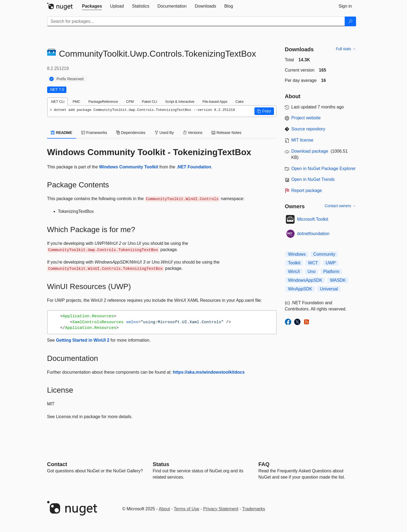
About (164, 509)
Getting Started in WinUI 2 (83, 340)
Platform (331, 272)
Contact (57, 464)
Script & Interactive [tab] (180, 102)
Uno (311, 272)
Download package (310, 151)
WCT (313, 263)
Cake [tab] (240, 102)
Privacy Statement (221, 509)
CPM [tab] (130, 102)
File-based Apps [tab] (215, 102)
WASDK (338, 280)
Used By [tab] (164, 133)
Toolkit (294, 263)
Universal (329, 289)
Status (161, 464)
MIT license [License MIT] (302, 140)
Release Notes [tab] (227, 133)
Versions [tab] (193, 133)
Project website (306, 118)
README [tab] (62, 133)
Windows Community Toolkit (129, 167)
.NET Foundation (194, 167)
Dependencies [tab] (131, 133)
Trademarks (254, 509)
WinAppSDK (300, 289)
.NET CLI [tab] (57, 102)
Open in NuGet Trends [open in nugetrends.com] (313, 179)
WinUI (294, 272)
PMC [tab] (76, 102)
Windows (297, 254)
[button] (264, 111)
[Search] (350, 21)
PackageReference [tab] (103, 102)
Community (324, 254)
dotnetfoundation (313, 234)
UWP (331, 263)
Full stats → (346, 49)
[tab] (92, 6)
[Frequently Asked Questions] (264, 464)
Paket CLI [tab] (150, 102)
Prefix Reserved (70, 79)
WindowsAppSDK (305, 280)
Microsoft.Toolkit (313, 219)
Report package (307, 190)
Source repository (308, 129)
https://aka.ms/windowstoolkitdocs (209, 372)
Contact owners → (340, 206)
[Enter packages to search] (196, 21)
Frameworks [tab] (94, 133)
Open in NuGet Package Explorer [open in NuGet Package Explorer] (323, 169)
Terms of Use (186, 509)
